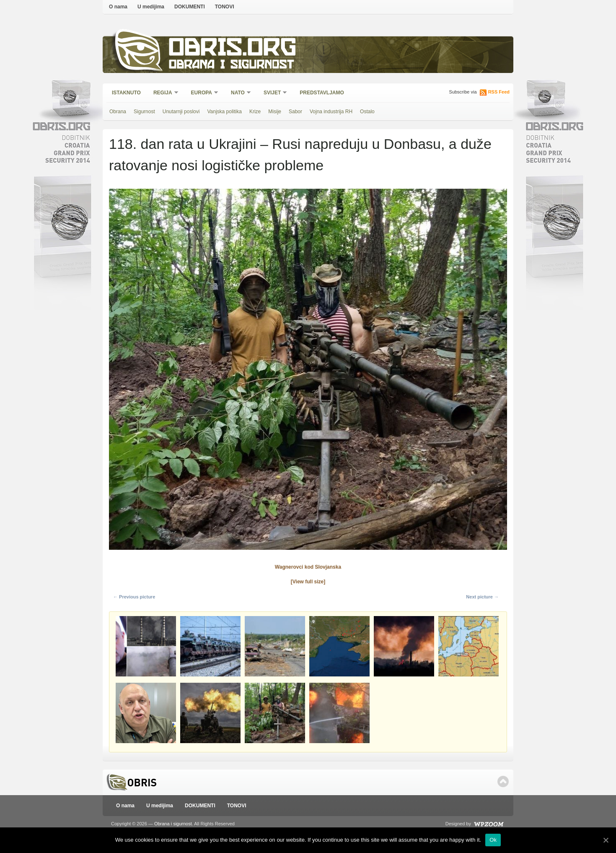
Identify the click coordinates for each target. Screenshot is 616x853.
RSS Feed (499, 92)
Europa (202, 93)
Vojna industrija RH (331, 112)
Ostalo (367, 112)
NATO (238, 93)
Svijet (273, 93)
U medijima (151, 7)
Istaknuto (126, 93)
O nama (118, 7)
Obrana (118, 112)
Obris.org (233, 49)
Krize (255, 112)
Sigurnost (144, 112)
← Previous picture (134, 597)
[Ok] (606, 840)
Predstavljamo (322, 93)
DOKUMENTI (190, 7)
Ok (493, 840)
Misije (275, 112)
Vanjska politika (224, 112)
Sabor (295, 112)
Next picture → (482, 597)
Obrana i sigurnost (231, 66)
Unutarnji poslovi (181, 112)
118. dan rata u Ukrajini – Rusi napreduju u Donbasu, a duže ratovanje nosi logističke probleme (300, 155)
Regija (163, 93)
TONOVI (225, 7)
